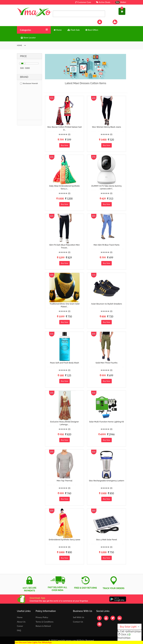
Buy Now (64, 145)
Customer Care (83, 2)
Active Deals (103, 2)
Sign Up (119, 22)
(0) (69, 134)
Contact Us (78, 622)
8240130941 (124, 638)
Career (20, 626)
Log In (103, 22)
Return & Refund (43, 626)
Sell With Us (79, 617)
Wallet (121, 2)
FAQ (19, 630)
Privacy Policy (42, 617)
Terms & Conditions (45, 622)
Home (20, 617)
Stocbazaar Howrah (29, 83)
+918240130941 (133, 631)
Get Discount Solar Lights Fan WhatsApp (33, 642)
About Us (21, 622)
